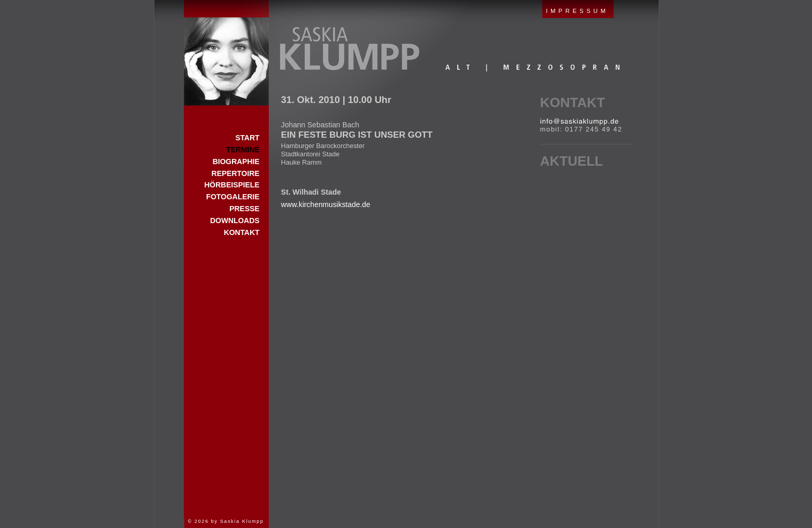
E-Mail (579, 122)
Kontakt (572, 102)
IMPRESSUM (577, 11)
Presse (244, 209)
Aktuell (571, 161)
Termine (243, 150)
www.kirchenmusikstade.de (326, 204)
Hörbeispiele (232, 185)
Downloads (235, 221)
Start (226, 53)
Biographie (236, 162)
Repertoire (235, 173)
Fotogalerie (233, 197)
